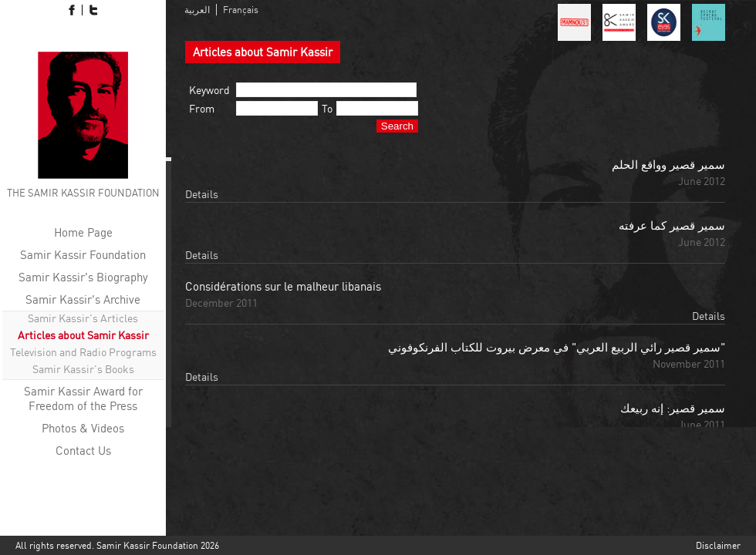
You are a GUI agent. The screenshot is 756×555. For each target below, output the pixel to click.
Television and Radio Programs (83, 352)
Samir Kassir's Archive (83, 299)
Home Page (83, 232)
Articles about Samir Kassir (83, 335)
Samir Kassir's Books (83, 369)
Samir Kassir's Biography (83, 277)
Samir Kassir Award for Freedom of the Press (83, 399)
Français (241, 10)
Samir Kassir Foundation (83, 255)
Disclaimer (718, 545)
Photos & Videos (83, 428)
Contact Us (83, 451)
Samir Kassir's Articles (83, 318)
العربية (197, 10)
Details (202, 194)
